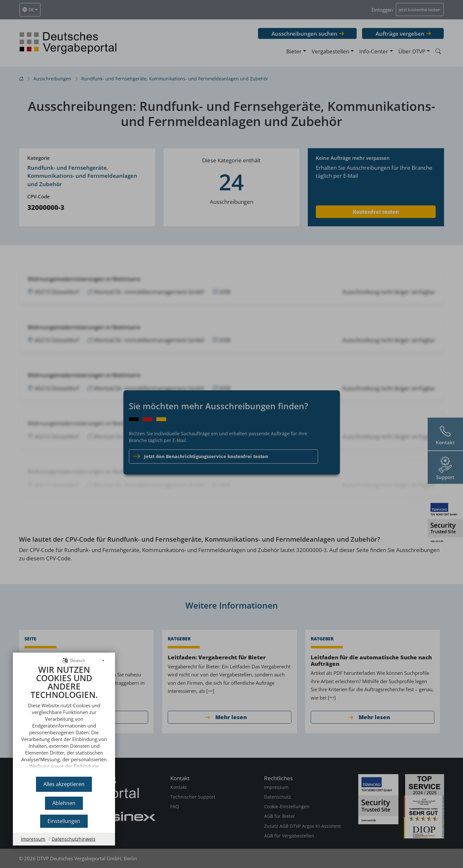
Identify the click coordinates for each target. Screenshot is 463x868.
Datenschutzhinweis (74, 839)
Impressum (33, 839)
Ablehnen (64, 803)
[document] (64, 719)
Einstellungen (64, 821)
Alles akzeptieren (64, 784)
